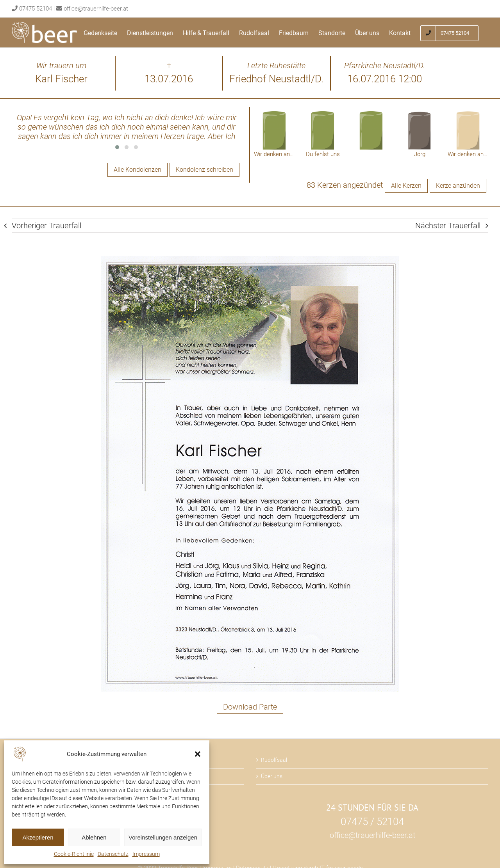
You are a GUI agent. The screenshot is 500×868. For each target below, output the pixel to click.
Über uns (272, 776)
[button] (198, 754)
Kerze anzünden (458, 186)
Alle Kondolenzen (137, 170)
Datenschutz (113, 854)
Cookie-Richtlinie (74, 854)
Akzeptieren (38, 837)
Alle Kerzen (406, 186)
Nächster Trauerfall (448, 226)
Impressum (146, 854)
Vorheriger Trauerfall (46, 226)
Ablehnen (94, 837)
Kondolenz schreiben (204, 170)
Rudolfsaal (274, 760)
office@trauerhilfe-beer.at (96, 9)
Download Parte (250, 707)
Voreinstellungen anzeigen (163, 837)
